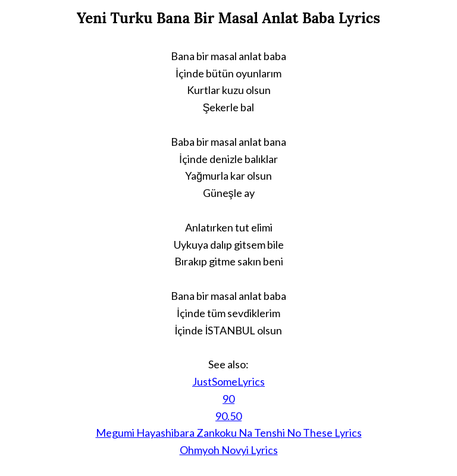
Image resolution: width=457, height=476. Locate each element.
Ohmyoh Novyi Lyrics (229, 450)
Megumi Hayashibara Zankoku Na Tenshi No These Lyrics (229, 433)
